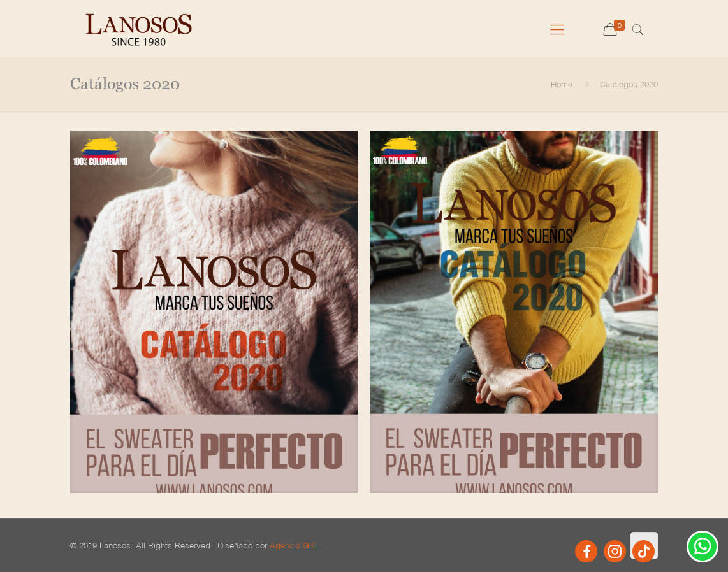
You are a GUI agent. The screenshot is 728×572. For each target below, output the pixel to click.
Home (562, 84)
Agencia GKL (295, 545)
